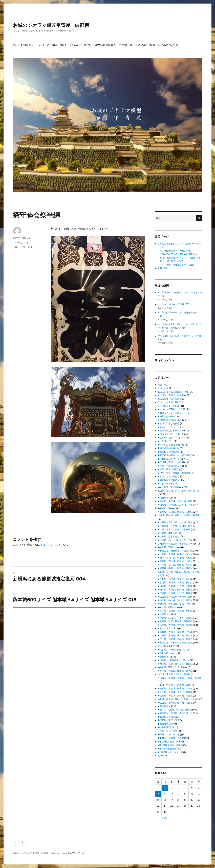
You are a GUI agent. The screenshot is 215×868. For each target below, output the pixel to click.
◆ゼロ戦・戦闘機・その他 (171, 738)
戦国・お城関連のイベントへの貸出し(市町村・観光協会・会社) (51, 45)
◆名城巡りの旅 (165, 717)
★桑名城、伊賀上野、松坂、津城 (174, 604)
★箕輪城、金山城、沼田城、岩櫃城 (175, 512)
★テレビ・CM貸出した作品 (171, 409)
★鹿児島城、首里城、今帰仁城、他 (175, 713)
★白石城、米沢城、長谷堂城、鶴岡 (175, 501)
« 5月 (164, 818)
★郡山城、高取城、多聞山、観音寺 (175, 639)
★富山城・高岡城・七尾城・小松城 (175, 611)
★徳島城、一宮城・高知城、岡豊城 (175, 696)
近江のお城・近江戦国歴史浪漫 (173, 392)
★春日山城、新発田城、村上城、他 (175, 551)
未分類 (161, 756)
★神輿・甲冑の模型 (167, 469)
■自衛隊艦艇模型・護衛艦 (170, 745)
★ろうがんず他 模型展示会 (171, 445)
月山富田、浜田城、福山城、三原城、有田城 (179, 678)
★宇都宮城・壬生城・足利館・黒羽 (175, 526)
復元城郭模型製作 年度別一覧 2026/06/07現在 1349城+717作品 (136, 45)
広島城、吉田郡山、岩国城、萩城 (174, 685)
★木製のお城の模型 (167, 476)
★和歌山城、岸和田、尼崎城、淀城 (175, 643)
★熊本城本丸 (164, 706)
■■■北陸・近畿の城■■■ (169, 607)
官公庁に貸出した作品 (168, 406)
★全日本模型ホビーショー (171, 431)
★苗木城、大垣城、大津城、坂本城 (175, 625)
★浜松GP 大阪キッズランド (171, 438)
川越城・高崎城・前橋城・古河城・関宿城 (178, 515)
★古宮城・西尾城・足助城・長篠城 (175, 593)
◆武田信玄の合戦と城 (168, 452)
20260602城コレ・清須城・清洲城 (175, 304)
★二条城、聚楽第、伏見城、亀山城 (175, 636)
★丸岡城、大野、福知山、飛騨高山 (175, 621)
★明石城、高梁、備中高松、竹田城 (175, 664)
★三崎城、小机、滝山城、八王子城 (175, 540)
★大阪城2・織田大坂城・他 (171, 650)
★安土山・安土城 (166, 628)
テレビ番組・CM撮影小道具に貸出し (178, 265)
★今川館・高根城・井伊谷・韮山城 (175, 579)
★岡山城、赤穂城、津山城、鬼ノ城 (175, 671)
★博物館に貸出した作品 (170, 420)
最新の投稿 (163, 268)
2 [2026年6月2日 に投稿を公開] (165, 788)
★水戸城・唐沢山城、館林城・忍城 (175, 522)
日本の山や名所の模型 (168, 402)
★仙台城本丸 (164, 498)
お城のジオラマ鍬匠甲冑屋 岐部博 (51, 25)
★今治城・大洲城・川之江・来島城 (175, 692)
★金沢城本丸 (164, 614)
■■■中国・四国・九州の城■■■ (172, 667)
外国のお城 (163, 388)
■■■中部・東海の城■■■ (169, 547)
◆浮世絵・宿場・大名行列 (171, 462)
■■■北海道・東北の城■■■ (170, 487)
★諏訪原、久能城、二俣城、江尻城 (175, 586)
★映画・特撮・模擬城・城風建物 (174, 473)
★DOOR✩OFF (165, 441)
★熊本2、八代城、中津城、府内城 (175, 710)
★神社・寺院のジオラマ (170, 466)
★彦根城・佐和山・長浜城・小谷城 (175, 632)
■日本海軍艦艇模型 (167, 749)
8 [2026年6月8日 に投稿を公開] (158, 794)
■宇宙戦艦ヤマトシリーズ (170, 752)
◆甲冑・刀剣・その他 (168, 734)
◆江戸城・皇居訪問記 (168, 720)
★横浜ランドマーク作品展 (171, 434)
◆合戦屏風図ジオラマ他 (170, 459)
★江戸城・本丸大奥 (167, 533)
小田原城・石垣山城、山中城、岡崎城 (176, 544)
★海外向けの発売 (166, 416)
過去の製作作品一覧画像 (170, 399)
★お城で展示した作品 (168, 423)
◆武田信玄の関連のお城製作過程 (174, 455)
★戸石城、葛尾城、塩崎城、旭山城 (175, 565)
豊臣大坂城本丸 (165, 646)
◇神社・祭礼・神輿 (23, 247)
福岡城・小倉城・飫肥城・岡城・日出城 (177, 699)
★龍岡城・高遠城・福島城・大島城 (175, 561)
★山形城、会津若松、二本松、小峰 (175, 505)
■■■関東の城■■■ (166, 508)
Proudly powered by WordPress (68, 853)
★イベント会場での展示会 (171, 395)
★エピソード (164, 484)
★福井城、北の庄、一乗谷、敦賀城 (175, 618)
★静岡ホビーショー (167, 427)
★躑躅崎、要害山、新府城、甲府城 (175, 568)
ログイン (48, 545)
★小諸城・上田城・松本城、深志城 (175, 554)
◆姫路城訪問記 (165, 727)
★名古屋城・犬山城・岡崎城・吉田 (175, 597)
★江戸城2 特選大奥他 (168, 537)
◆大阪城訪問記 (165, 724)
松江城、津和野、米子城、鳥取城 (174, 674)
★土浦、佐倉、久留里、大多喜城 (174, 530)
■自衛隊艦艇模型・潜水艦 (170, 742)
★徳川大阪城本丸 (166, 653)
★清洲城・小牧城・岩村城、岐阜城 (175, 600)
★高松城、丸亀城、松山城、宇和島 (175, 689)
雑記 (160, 385)
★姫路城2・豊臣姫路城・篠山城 (174, 660)
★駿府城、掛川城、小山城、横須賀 (175, 583)
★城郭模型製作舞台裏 (168, 480)
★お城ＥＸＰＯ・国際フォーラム (174, 413)
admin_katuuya (22, 238)
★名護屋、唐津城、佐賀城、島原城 (175, 703)
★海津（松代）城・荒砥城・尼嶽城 (175, 558)
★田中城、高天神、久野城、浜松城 (175, 590)
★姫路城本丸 (164, 657)
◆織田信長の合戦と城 (168, 448)
